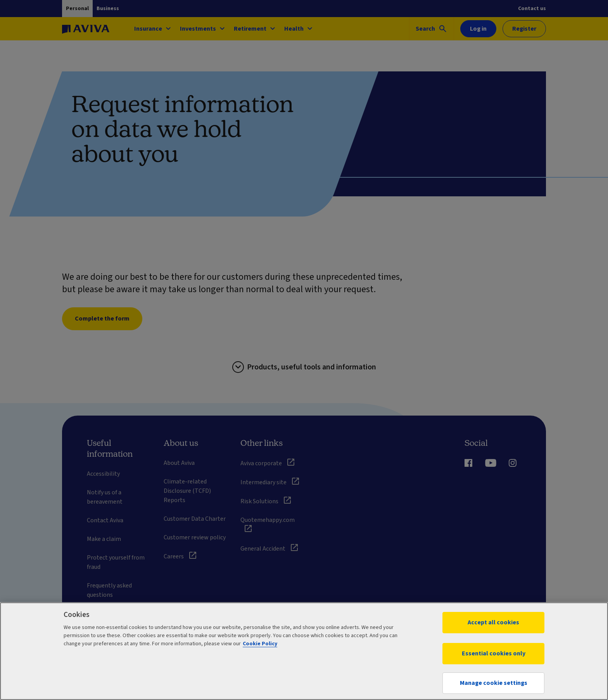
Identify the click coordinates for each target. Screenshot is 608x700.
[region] (304, 651)
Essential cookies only (494, 653)
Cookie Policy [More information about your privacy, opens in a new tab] (260, 644)
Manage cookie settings (494, 683)
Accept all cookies (493, 622)
